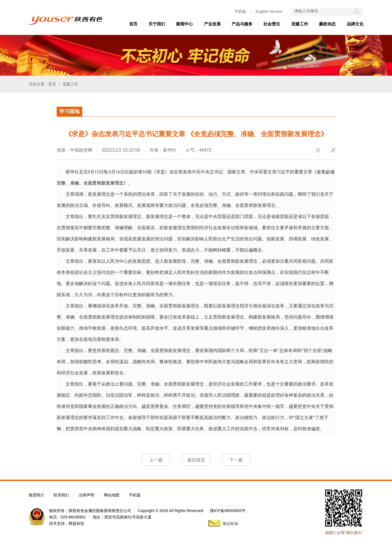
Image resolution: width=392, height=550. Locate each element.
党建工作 (300, 24)
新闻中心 (184, 24)
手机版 (240, 11)
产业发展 (212, 24)
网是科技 (76, 523)
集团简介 (37, 495)
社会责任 (272, 24)
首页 (133, 24)
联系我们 (61, 495)
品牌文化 (355, 24)
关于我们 (157, 24)
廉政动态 (327, 24)
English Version (269, 11)
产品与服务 (242, 24)
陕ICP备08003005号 (228, 511)
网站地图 (112, 495)
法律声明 (86, 495)
